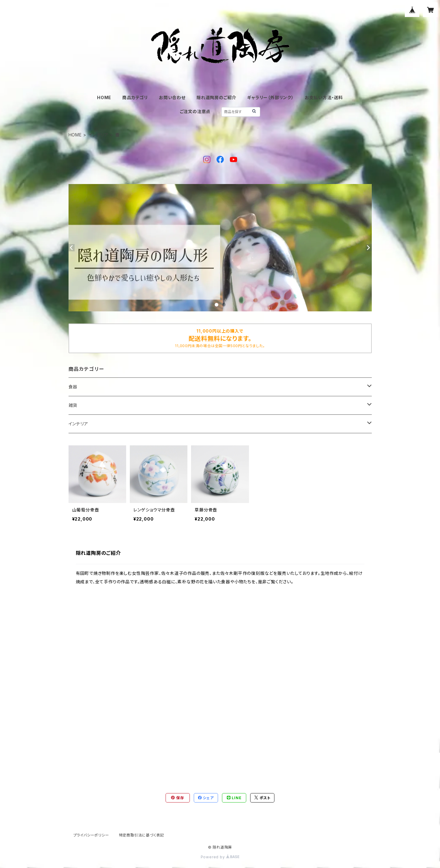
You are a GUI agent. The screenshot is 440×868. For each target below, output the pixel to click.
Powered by (220, 857)
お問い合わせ (172, 97)
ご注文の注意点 (195, 111)
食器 (73, 387)
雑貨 (73, 405)
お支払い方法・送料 (324, 97)
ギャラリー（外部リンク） (270, 97)
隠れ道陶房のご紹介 (216, 97)
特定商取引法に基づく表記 (142, 835)
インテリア (99, 135)
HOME (104, 97)
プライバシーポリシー (91, 835)
